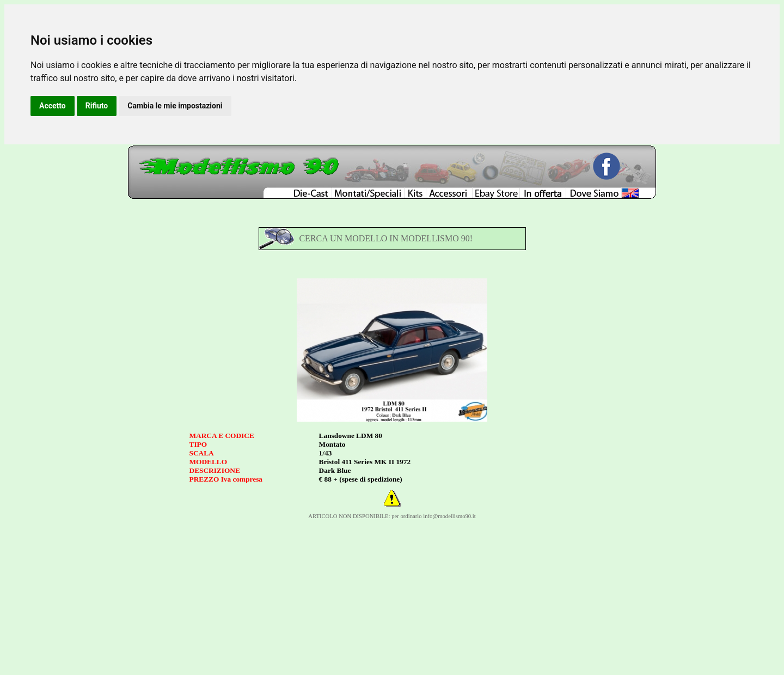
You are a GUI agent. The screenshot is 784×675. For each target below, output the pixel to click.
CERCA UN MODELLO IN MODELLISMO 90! (386, 238)
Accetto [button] (53, 106)
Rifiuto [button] (97, 106)
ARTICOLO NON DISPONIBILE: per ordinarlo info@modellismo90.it (392, 516)
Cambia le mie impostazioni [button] (175, 106)
